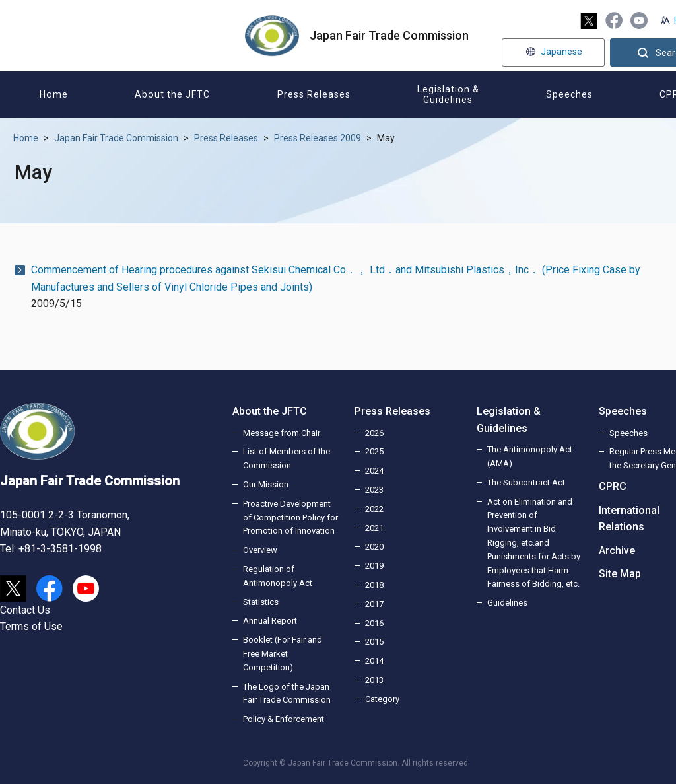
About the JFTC (270, 411)
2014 (374, 661)
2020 (374, 547)
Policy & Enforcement (284, 719)
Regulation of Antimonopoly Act (278, 576)
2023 (374, 490)
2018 (374, 585)
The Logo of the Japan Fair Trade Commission (287, 694)
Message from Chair (282, 433)
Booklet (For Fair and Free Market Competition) (283, 654)
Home (26, 138)
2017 (374, 604)
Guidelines (507, 603)
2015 (374, 642)
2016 (374, 623)
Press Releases (226, 138)
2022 (374, 509)
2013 (374, 680)
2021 (374, 528)
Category (382, 699)
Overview (260, 550)
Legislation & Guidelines (509, 420)
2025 (374, 451)
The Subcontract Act (526, 482)
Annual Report (270, 621)
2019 (374, 566)
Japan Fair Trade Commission (116, 138)
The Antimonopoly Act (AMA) (530, 456)
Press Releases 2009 (318, 138)
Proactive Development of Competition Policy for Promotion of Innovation (290, 517)
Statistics (261, 602)
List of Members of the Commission (287, 458)
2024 (374, 471)
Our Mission (266, 484)
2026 (374, 433)
